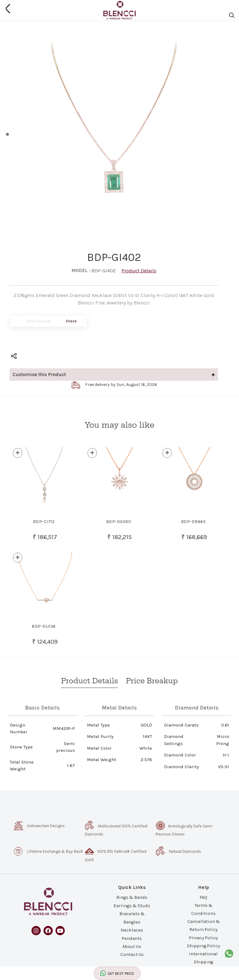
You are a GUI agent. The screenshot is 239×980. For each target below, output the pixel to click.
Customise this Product (114, 374)
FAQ (203, 897)
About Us (132, 946)
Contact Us (132, 954)
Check (71, 321)
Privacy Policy (204, 937)
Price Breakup (152, 681)
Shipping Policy (204, 945)
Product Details (139, 271)
